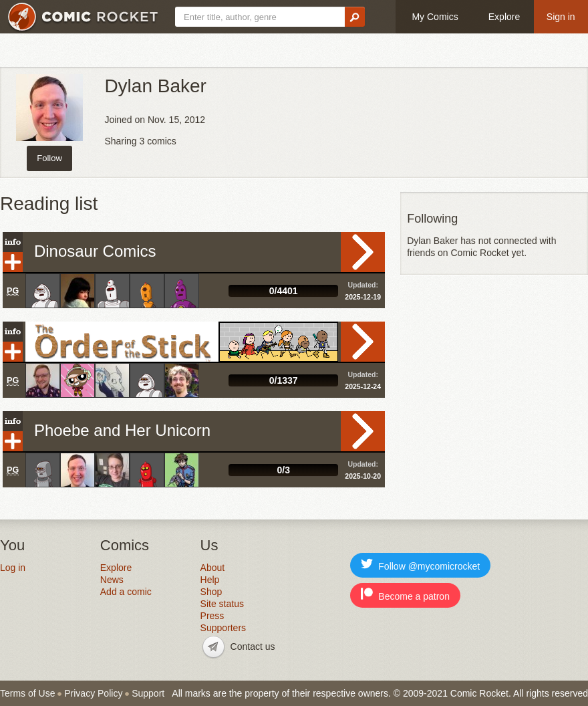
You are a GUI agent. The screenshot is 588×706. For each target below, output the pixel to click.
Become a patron (405, 595)
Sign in (561, 17)
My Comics (435, 17)
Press (212, 616)
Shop (211, 592)
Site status (222, 604)
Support (148, 693)
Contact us (253, 646)
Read (363, 252)
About (213, 568)
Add (13, 262)
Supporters (223, 628)
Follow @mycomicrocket (420, 565)
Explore (504, 17)
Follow (49, 158)
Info (13, 242)
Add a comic (126, 592)
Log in (13, 568)
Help (210, 580)
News (112, 580)
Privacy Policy (93, 693)
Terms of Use (27, 693)
